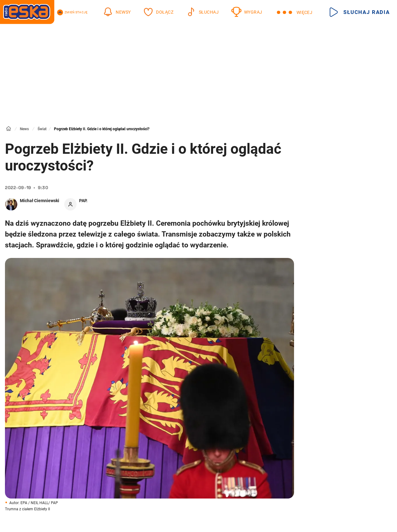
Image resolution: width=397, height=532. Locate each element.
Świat (42, 129)
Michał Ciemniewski (40, 201)
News (24, 129)
